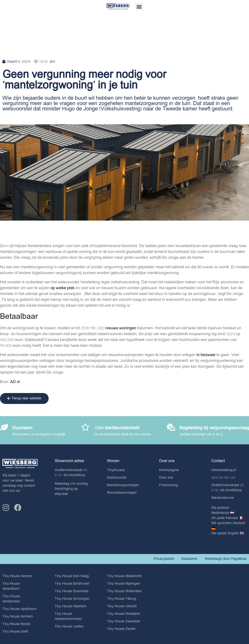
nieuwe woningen (121, 328)
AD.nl (15, 382)
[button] (139, 6)
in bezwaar (206, 355)
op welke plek (63, 288)
